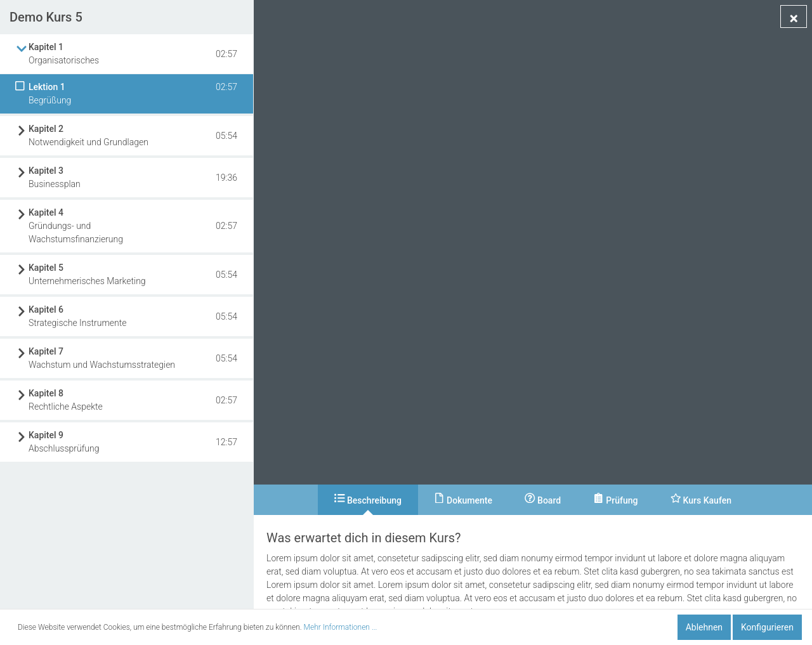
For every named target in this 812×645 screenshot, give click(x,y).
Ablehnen (704, 627)
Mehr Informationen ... (341, 627)
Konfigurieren (767, 627)
